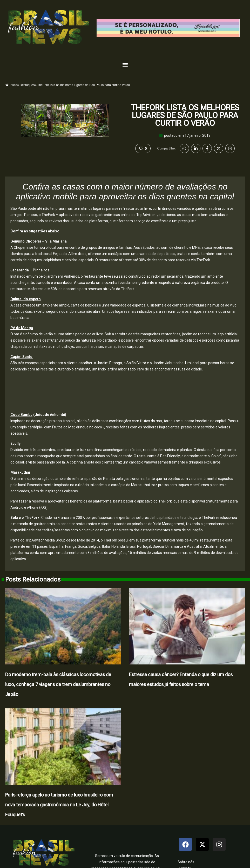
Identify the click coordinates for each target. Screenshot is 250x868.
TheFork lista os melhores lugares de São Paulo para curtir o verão (185, 115)
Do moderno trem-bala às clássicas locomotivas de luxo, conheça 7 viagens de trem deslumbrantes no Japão (58, 684)
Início (11, 85)
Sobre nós (186, 862)
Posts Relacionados (33, 579)
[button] (125, 65)
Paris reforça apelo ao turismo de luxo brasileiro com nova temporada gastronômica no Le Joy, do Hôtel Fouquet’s (59, 805)
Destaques (27, 85)
